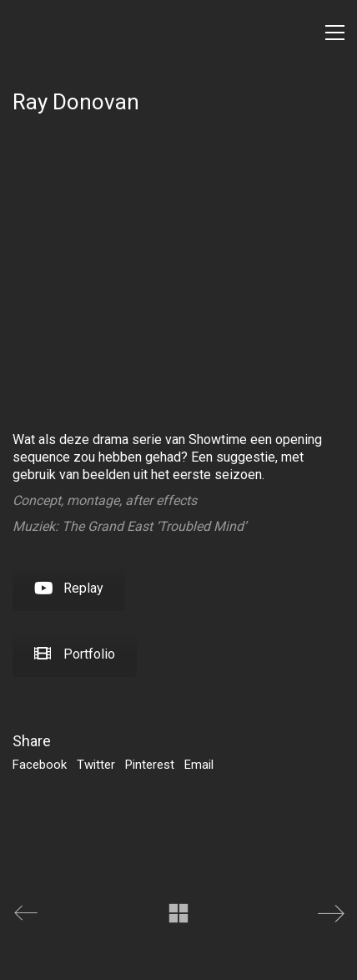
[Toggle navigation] (335, 33)
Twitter (96, 765)
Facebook (40, 765)
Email (199, 765)
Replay (69, 588)
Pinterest (150, 765)
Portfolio (75, 654)
